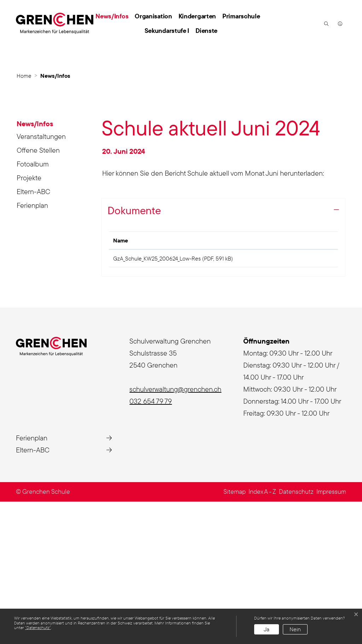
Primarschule (241, 16)
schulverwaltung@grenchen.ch (175, 532)
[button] (325, 23)
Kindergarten (197, 16)
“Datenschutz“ (38, 628)
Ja (267, 629)
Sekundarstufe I (167, 31)
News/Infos (113, 16)
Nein (295, 629)
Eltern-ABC (33, 332)
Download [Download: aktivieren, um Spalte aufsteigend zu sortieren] (304, 381)
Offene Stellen (38, 290)
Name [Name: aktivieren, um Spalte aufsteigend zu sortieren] (121, 381)
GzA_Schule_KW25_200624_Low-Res (157, 399)
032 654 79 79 (151, 544)
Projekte (29, 318)
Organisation (153, 16)
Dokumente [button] (134, 351)
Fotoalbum (33, 304)
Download (313, 400)
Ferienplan (32, 346)
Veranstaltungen (41, 277)
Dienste (206, 31)
